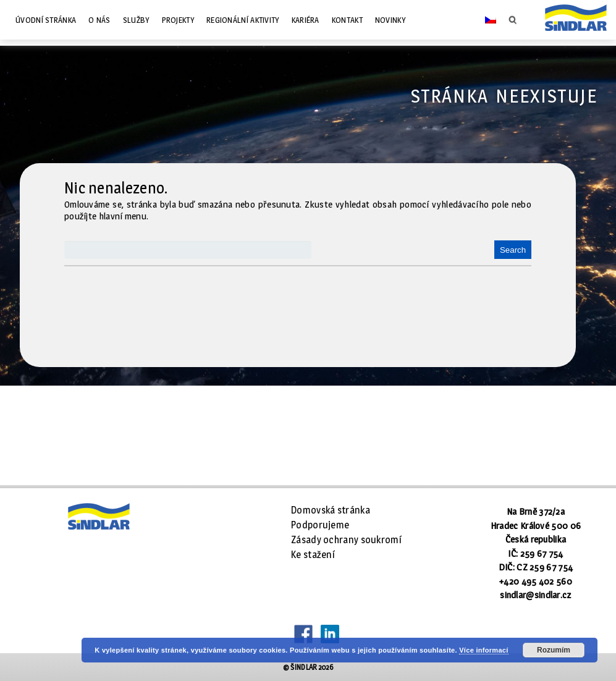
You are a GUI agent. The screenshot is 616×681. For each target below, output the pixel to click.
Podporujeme (320, 525)
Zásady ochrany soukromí (346, 540)
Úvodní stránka (46, 20)
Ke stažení (313, 555)
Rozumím (554, 650)
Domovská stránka (331, 510)
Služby (136, 20)
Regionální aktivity (243, 20)
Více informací (483, 650)
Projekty (178, 20)
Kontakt (347, 20)
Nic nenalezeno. (116, 188)
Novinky (390, 20)
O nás (99, 20)
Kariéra (306, 20)
